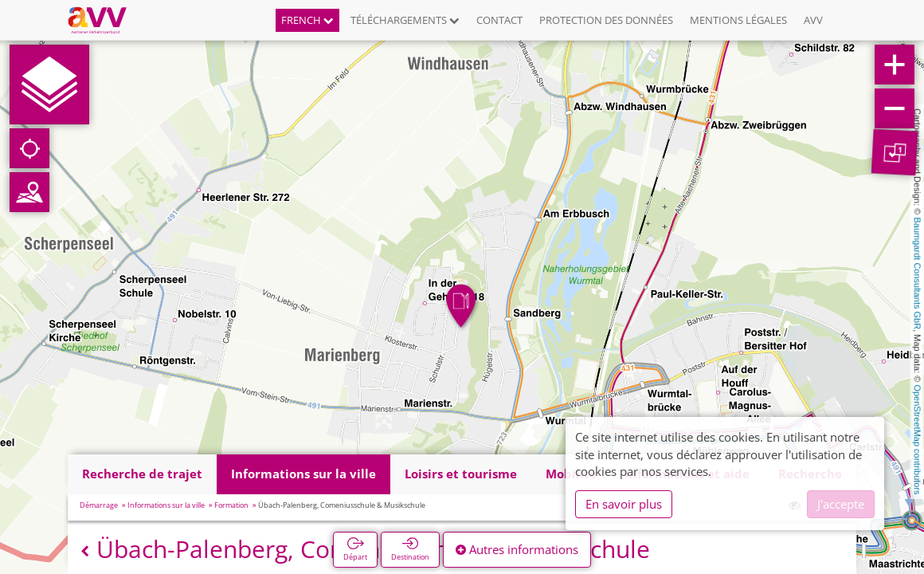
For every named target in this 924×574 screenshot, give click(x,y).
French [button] (307, 20)
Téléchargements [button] (405, 20)
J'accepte (841, 504)
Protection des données (606, 20)
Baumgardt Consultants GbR (918, 274)
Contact (499, 20)
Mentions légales (738, 20)
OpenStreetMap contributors (918, 439)
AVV (813, 20)
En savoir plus (624, 504)
